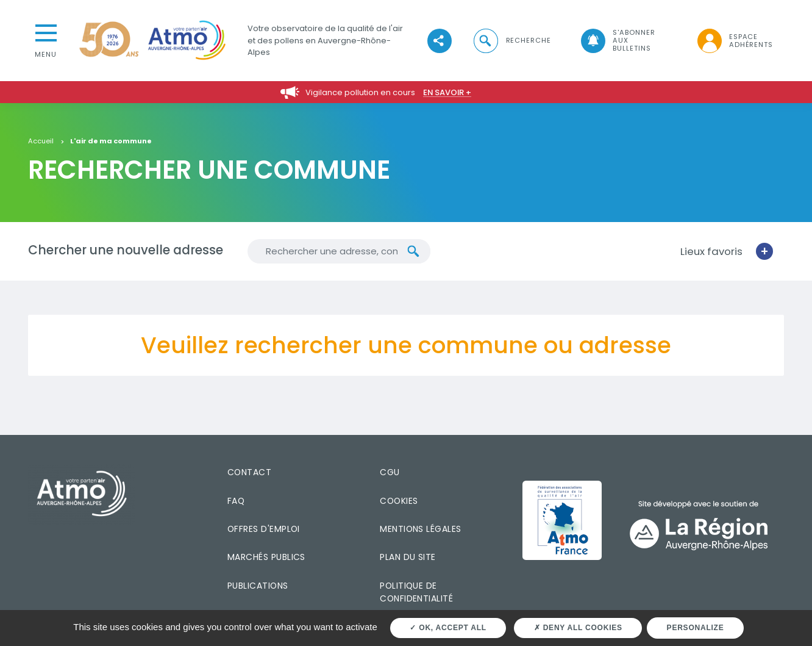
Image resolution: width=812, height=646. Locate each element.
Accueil (41, 142)
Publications (258, 586)
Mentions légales (420, 529)
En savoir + (447, 92)
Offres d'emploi (264, 529)
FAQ (236, 501)
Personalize (696, 628)
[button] (511, 41)
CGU (390, 472)
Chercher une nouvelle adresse (126, 250)
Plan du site (408, 557)
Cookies (399, 501)
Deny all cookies (578, 628)
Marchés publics (266, 557)
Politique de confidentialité (416, 592)
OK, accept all (448, 628)
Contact (249, 472)
